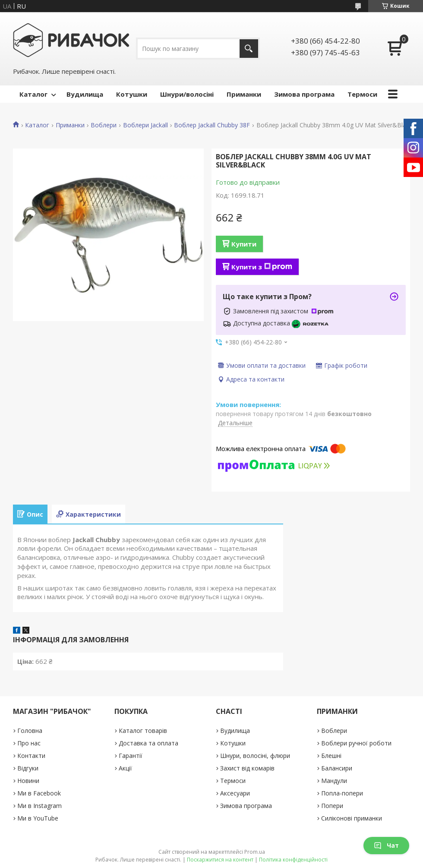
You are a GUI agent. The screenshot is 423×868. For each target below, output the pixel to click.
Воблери (104, 125)
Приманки (244, 94)
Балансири (337, 768)
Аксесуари (235, 793)
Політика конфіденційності (293, 860)
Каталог (33, 94)
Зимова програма (304, 94)
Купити (244, 244)
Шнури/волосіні (187, 94)
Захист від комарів (247, 768)
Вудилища (85, 94)
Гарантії (131, 756)
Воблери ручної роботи (356, 743)
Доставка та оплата (148, 743)
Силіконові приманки (352, 818)
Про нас (29, 743)
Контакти (31, 756)
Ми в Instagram (39, 806)
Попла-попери (342, 793)
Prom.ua (255, 852)
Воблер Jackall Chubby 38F (212, 125)
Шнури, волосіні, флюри (255, 756)
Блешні (331, 756)
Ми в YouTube (38, 818)
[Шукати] (249, 49)
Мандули (334, 781)
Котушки (132, 94)
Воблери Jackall (145, 125)
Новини (28, 781)
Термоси (362, 94)
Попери (332, 806)
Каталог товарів (143, 731)
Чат (386, 845)
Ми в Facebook (39, 793)
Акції (125, 768)
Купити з (262, 267)
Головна (30, 731)
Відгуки (28, 768)
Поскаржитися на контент (220, 860)
